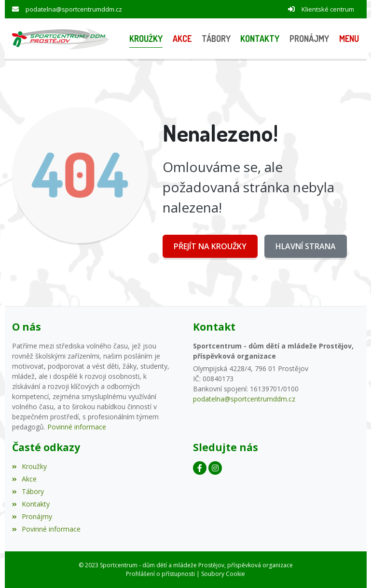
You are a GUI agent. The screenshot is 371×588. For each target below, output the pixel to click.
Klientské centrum (328, 9)
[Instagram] (215, 468)
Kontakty (31, 504)
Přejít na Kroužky (210, 246)
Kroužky (29, 466)
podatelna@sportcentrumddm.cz (74, 9)
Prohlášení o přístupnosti (160, 574)
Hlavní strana (306, 246)
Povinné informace (77, 427)
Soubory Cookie (223, 574)
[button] (349, 39)
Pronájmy (32, 516)
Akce (24, 479)
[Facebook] (200, 468)
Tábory (28, 491)
